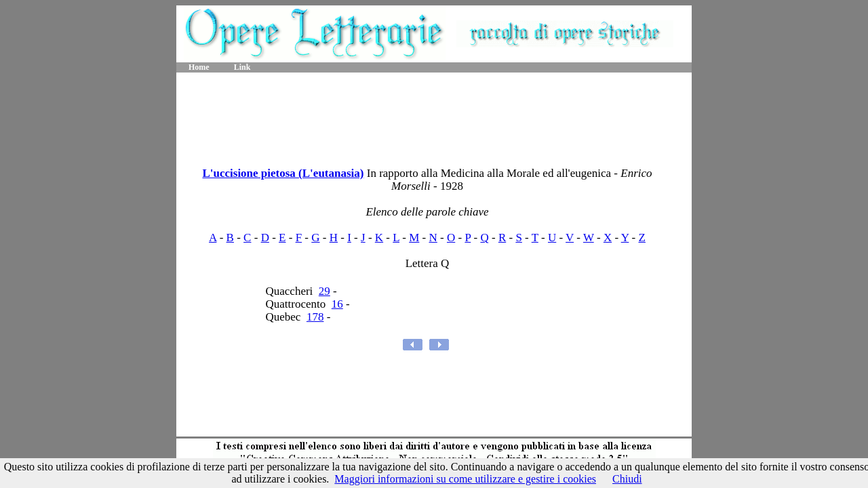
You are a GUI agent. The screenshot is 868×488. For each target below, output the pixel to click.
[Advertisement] (434, 115)
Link (242, 67)
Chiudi (627, 479)
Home (199, 67)
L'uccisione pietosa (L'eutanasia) (283, 173)
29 (324, 291)
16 (337, 304)
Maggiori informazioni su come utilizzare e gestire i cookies (465, 479)
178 (315, 317)
